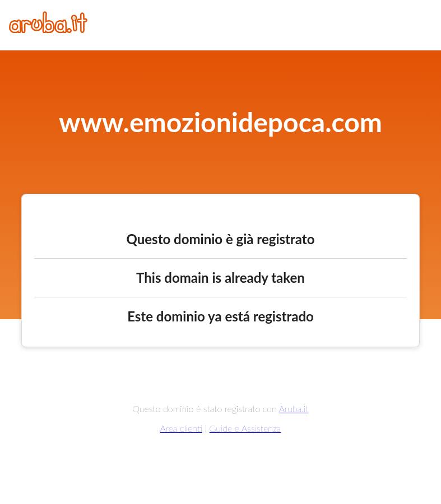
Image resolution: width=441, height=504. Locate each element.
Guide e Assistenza (245, 428)
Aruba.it (294, 409)
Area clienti (181, 428)
